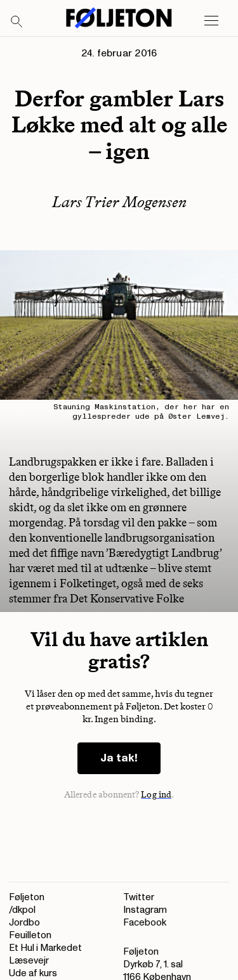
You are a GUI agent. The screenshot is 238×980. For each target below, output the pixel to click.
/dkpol (22, 910)
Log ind (156, 795)
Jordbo (24, 923)
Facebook (145, 923)
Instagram (145, 910)
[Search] (17, 22)
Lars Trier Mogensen (119, 202)
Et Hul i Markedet (45, 948)
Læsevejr (29, 961)
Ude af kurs (33, 973)
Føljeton (27, 897)
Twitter (139, 897)
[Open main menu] (211, 21)
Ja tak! (119, 758)
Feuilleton (30, 935)
